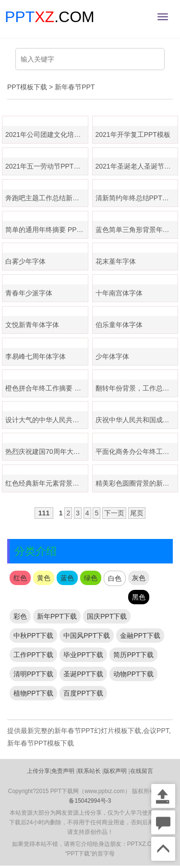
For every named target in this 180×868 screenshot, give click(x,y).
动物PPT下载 (133, 674)
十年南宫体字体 (119, 293)
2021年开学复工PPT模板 (133, 134)
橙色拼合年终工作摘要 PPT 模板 (47, 388)
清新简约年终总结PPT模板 (136, 198)
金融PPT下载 (140, 636)
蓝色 (67, 578)
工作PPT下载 (33, 655)
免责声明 (63, 771)
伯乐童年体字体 (119, 325)
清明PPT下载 (33, 674)
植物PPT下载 (33, 693)
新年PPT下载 (57, 616)
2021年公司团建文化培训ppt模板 (47, 134)
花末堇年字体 (116, 261)
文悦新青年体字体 (32, 325)
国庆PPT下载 (107, 616)
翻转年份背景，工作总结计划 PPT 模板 (137, 388)
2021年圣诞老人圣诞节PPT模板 (137, 166)
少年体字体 (112, 356)
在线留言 (142, 771)
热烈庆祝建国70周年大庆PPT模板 (47, 452)
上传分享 (38, 771)
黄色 (44, 578)
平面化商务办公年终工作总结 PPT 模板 (137, 452)
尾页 (137, 513)
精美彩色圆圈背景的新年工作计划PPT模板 (137, 483)
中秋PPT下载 (33, 636)
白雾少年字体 (25, 261)
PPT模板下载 (27, 87)
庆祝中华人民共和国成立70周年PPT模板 (137, 420)
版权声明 (115, 771)
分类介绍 (36, 551)
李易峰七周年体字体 (36, 356)
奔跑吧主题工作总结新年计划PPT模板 (47, 198)
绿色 (91, 578)
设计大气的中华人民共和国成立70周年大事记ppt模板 (47, 420)
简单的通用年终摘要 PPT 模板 (47, 230)
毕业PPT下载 (83, 655)
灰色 (139, 578)
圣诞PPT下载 (83, 674)
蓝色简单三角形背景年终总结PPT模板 (137, 230)
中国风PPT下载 (87, 636)
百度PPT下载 (83, 693)
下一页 (114, 513)
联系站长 (89, 771)
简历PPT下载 (133, 655)
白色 (115, 578)
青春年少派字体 (29, 293)
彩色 (20, 616)
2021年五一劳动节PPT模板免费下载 (47, 166)
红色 (20, 578)
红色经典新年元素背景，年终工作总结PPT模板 (47, 483)
